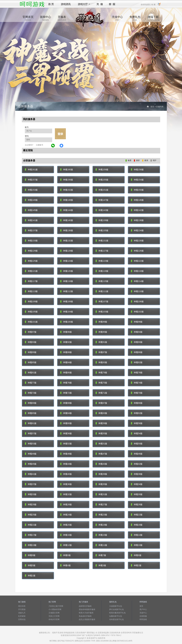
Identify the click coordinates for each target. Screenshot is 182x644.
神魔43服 (101, 464)
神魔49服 (31, 454)
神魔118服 (137, 271)
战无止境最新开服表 (87, 619)
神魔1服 (30, 576)
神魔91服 (101, 342)
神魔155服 (102, 180)
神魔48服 (66, 454)
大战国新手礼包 (116, 606)
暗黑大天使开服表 (86, 613)
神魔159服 (102, 170)
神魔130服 (137, 241)
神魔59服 (101, 423)
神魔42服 (137, 464)
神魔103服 (102, 312)
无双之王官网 (54, 616)
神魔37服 (31, 484)
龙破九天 (22, 613)
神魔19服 (101, 525)
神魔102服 (137, 312)
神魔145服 (31, 210)
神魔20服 (66, 525)
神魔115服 (102, 281)
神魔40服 (66, 474)
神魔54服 (137, 433)
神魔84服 (66, 362)
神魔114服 (137, 281)
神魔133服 (31, 241)
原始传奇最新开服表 (87, 609)
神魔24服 (66, 515)
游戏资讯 (66, 4)
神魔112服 (67, 291)
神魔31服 (101, 494)
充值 (100, 4)
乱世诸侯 (22, 616)
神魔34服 (137, 484)
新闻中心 (45, 18)
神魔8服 (66, 555)
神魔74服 (137, 383)
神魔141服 (31, 220)
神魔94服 (137, 332)
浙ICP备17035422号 (66, 641)
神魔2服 (136, 565)
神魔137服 (31, 230)
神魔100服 (67, 322)
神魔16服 (66, 535)
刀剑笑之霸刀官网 (56, 606)
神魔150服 (137, 190)
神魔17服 (31, 535)
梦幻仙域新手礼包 (116, 609)
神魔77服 (31, 383)
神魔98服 (137, 322)
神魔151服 (102, 190)
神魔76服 (66, 383)
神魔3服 (101, 565)
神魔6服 (136, 555)
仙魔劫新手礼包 (116, 616)
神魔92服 (66, 342)
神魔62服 (137, 413)
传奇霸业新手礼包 (116, 619)
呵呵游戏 (143, 619)
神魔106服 (137, 301)
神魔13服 (31, 545)
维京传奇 (22, 606)
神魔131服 (102, 241)
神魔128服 (67, 251)
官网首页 (28, 18)
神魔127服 (102, 251)
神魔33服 (31, 494)
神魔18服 (137, 525)
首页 (51, 4)
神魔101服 (31, 322)
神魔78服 (137, 373)
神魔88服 (66, 352)
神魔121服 (31, 271)
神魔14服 (137, 535)
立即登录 (60, 134)
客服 (112, 4)
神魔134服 (137, 230)
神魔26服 (137, 504)
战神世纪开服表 (85, 606)
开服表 (62, 18)
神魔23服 (101, 515)
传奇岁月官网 (54, 619)
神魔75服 (101, 383)
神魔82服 (137, 362)
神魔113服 (31, 291)
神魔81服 (31, 373)
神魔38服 (137, 474)
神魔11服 (101, 545)
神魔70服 (137, 393)
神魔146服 (137, 200)
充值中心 (117, 18)
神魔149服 (31, 200)
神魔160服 (67, 170)
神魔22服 (137, 515)
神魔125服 (31, 261)
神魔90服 (137, 342)
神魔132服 (67, 241)
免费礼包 (135, 18)
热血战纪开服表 (85, 616)
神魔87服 (101, 352)
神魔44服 (66, 464)
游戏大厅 (83, 4)
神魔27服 (101, 504)
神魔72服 (66, 393)
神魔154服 (137, 180)
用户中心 (143, 609)
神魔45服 (31, 464)
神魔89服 (31, 352)
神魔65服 (31, 413)
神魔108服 (67, 301)
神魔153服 (31, 190)
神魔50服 (137, 444)
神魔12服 (66, 545)
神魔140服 (67, 220)
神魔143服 (102, 210)
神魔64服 (66, 413)
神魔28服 (66, 504)
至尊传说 (22, 619)
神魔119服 (102, 271)
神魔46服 (137, 454)
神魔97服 (31, 332)
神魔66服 (137, 403)
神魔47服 (101, 454)
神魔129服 (31, 251)
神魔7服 (101, 555)
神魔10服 (137, 545)
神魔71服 (101, 393)
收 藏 (153, 4)
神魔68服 (66, 403)
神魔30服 (137, 494)
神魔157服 (31, 180)
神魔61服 (31, 423)
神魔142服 (137, 210)
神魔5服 (30, 565)
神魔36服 (66, 484)
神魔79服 (101, 373)
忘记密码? (29, 145)
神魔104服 (67, 312)
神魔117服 (31, 281)
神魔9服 (30, 555)
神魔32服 (66, 494)
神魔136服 (67, 230)
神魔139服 (102, 220)
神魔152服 (67, 190)
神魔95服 (101, 332)
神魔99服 (101, 322)
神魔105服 (31, 312)
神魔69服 (31, 403)
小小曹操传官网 (55, 609)
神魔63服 (101, 413)
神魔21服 (31, 525)
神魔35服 (101, 484)
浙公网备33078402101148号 (121, 641)
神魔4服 (66, 565)
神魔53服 (31, 444)
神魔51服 (101, 444)
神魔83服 (101, 362)
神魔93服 (31, 342)
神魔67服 (101, 403)
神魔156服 (67, 180)
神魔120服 (67, 271)
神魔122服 (137, 261)
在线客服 (143, 616)
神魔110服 (137, 291)
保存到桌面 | (146, 4)
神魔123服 (102, 261)
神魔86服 (137, 352)
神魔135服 (102, 230)
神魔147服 (102, 200)
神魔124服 (67, 261)
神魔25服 (31, 515)
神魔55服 (101, 433)
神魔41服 (31, 474)
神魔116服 (67, 281)
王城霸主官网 (54, 613)
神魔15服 (101, 535)
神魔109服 (31, 301)
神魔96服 (66, 332)
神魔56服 (66, 433)
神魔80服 (66, 373)
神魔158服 (137, 170)
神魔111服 (102, 291)
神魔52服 (66, 444)
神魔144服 (67, 210)
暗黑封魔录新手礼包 (117, 613)
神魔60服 (66, 423)
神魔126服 (137, 251)
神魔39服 (101, 474)
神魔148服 (67, 200)
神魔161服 (31, 170)
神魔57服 (31, 433)
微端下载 (153, 18)
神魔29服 (31, 504)
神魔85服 (31, 362)
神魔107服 (102, 301)
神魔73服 (31, 393)
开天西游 (22, 609)
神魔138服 (137, 220)
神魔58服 (137, 423)
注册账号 (40, 145)
